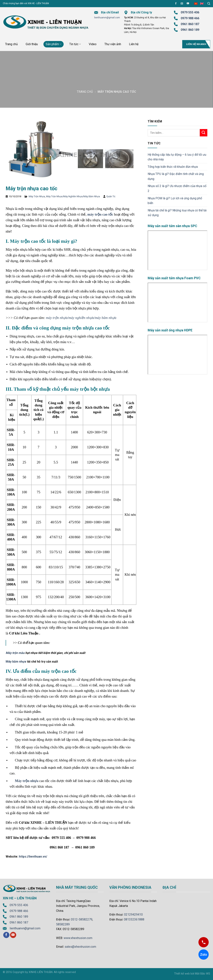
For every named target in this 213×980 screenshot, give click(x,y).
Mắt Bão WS (203, 974)
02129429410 (133, 915)
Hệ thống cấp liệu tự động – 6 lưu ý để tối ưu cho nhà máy (177, 157)
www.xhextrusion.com (78, 938)
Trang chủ (11, 44)
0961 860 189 (19, 917)
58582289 (63, 924)
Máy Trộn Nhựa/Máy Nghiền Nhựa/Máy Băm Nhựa (73, 196)
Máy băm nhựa (16, 662)
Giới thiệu (32, 44)
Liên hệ (134, 44)
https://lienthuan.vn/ (33, 857)
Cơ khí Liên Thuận (24, 633)
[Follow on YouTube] (188, 4)
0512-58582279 (82, 919)
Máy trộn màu (15, 653)
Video (93, 44)
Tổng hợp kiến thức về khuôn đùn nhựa (173, 167)
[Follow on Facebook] (176, 4)
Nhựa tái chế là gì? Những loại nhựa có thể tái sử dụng (177, 213)
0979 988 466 (190, 18)
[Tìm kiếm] (209, 4)
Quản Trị (111, 196)
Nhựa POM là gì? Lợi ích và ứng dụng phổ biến (175, 201)
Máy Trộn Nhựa (37, 196)
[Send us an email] (182, 4)
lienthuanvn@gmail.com (107, 18)
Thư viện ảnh (113, 44)
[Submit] (204, 133)
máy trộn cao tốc (100, 214)
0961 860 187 (190, 24)
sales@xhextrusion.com (80, 947)
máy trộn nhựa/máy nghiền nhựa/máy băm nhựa (81, 318)
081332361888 (134, 919)
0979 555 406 (19, 905)
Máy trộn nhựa (27, 781)
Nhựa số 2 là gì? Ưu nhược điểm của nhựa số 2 (177, 188)
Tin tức (75, 44)
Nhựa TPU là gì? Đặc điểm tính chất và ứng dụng (176, 176)
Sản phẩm (54, 44)
